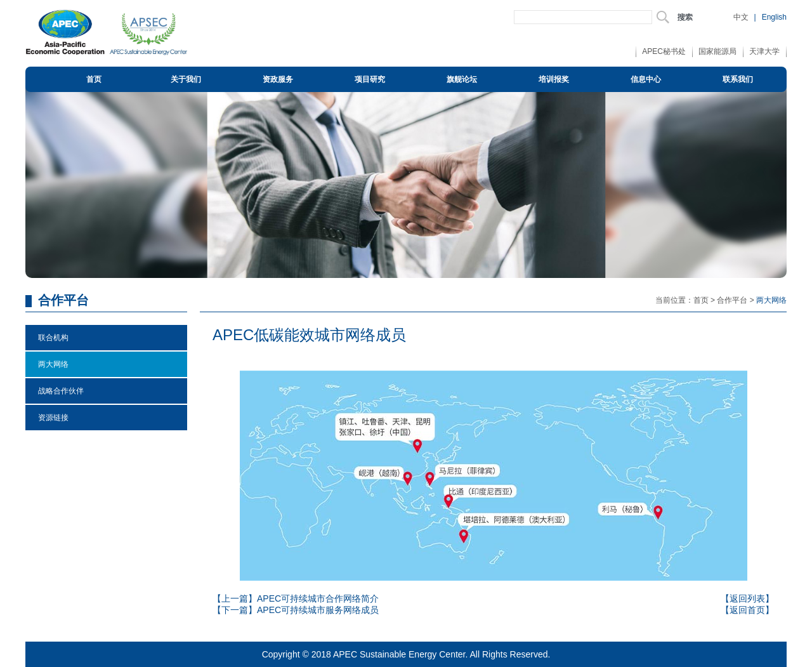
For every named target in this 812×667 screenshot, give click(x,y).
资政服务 (278, 79)
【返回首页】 (747, 610)
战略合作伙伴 (61, 391)
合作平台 (732, 300)
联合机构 (53, 338)
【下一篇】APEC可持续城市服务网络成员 (296, 610)
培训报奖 (554, 79)
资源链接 (53, 418)
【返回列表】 (747, 598)
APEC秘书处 (664, 51)
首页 (94, 79)
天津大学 (764, 51)
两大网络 (53, 364)
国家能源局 (717, 51)
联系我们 (738, 79)
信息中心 (646, 79)
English (774, 17)
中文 (741, 17)
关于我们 (186, 79)
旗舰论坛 (462, 79)
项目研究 (370, 79)
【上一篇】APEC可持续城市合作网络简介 (296, 598)
